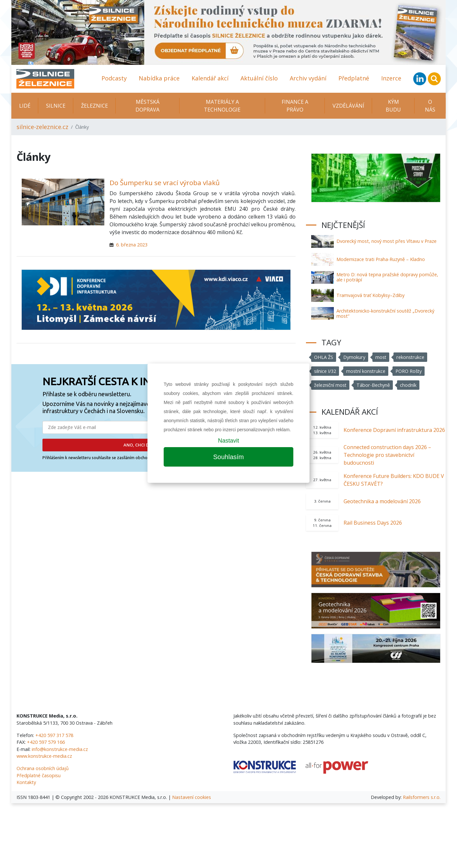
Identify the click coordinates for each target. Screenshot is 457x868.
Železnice (94, 106)
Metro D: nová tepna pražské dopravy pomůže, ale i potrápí (387, 277)
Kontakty (26, 782)
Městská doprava (147, 106)
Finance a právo (295, 106)
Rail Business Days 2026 (373, 523)
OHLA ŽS (324, 357)
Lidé (25, 106)
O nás (430, 106)
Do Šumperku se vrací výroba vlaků (165, 183)
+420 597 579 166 (46, 742)
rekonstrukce (410, 357)
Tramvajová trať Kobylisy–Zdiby (370, 295)
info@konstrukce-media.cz (60, 749)
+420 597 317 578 (54, 735)
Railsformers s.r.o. (422, 797)
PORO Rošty (409, 371)
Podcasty (114, 78)
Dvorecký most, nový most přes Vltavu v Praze (387, 241)
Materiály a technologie (222, 106)
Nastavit (228, 441)
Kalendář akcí (210, 78)
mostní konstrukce (366, 371)
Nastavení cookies (192, 797)
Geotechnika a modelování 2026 (382, 501)
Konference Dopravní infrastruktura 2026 (394, 430)
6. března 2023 (132, 245)
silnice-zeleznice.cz (42, 127)
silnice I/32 (325, 371)
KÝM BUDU (393, 106)
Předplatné (354, 78)
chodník (408, 385)
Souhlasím (229, 457)
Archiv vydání (308, 78)
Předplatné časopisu (39, 775)
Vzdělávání (348, 106)
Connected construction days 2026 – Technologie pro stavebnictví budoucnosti (387, 455)
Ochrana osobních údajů (43, 768)
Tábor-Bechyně (373, 385)
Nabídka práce (159, 78)
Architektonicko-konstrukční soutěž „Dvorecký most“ (385, 313)
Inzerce (391, 78)
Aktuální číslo (259, 78)
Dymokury (354, 357)
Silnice (56, 106)
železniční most (330, 385)
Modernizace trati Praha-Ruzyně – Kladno (381, 259)
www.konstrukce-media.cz (44, 756)
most (381, 357)
